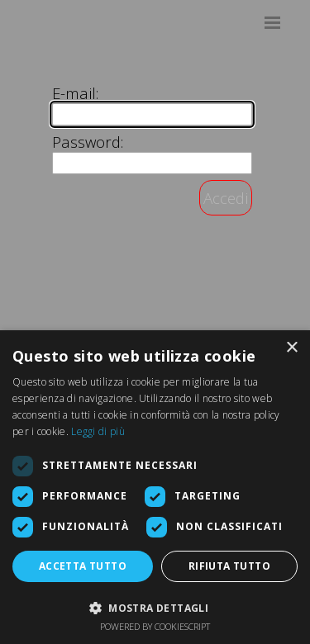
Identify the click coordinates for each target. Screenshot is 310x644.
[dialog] (155, 487)
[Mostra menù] (273, 22)
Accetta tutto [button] (83, 566)
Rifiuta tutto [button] (229, 566)
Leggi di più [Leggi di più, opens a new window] (98, 431)
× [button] (291, 348)
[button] (155, 606)
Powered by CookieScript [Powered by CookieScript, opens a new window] (155, 626)
